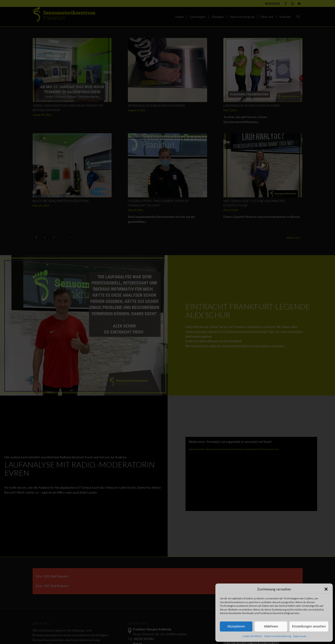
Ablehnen (271, 626)
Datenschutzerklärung (278, 636)
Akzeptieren (236, 626)
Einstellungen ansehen (309, 626)
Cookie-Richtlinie (252, 636)
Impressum (300, 636)
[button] (326, 589)
